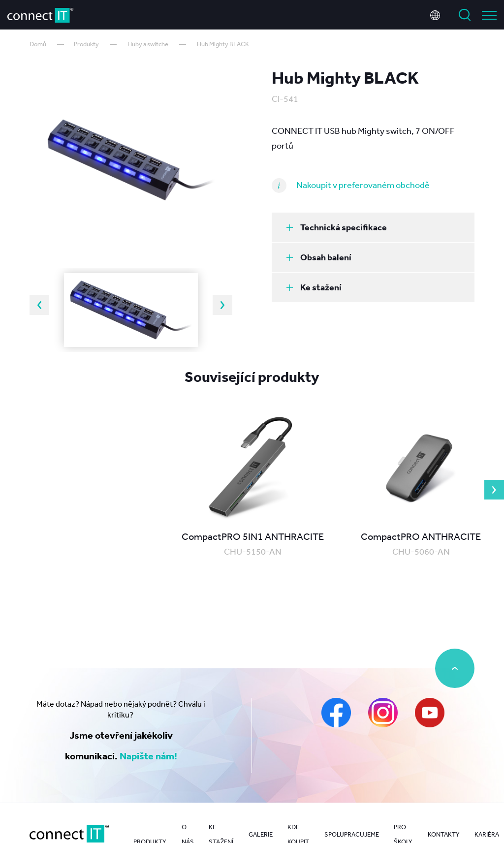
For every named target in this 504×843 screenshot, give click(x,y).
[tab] (373, 227)
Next (222, 305)
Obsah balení (319, 257)
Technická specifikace (337, 227)
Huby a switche (148, 44)
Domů (38, 44)
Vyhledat (465, 14)
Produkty (86, 44)
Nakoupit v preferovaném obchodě (363, 185)
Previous (39, 305)
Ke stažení (314, 287)
